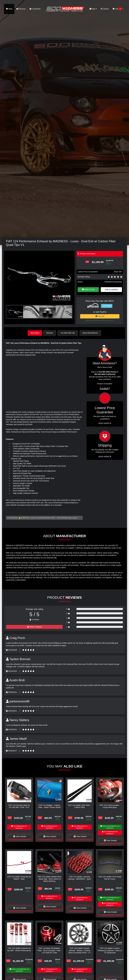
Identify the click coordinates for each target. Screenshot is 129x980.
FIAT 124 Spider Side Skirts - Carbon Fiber (80, 806)
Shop (9, 9)
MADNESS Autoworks (113, 282)
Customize (35, 9)
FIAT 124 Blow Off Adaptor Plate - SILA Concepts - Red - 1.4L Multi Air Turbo (49, 950)
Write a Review (34, 627)
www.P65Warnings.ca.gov (67, 517)
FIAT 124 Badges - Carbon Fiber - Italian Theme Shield (49, 806)
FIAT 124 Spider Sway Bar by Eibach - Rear (19, 878)
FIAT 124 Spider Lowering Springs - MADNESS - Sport (80, 878)
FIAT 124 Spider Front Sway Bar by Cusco (110, 878)
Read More (105, 423)
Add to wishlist (111, 290)
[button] (70, 278)
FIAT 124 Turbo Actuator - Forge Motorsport (110, 806)
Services (21, 9)
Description (35, 333)
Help (93, 9)
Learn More (107, 306)
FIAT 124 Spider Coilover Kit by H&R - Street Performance (19, 949)
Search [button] (105, 9)
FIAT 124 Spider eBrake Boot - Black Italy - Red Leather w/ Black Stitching (49, 879)
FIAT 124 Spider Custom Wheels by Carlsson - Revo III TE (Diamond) (110, 950)
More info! (118, 272)
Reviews (50, 333)
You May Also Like (68, 333)
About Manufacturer (91, 333)
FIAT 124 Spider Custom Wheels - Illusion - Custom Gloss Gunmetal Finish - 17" (80, 950)
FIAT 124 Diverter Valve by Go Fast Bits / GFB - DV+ (19, 806)
